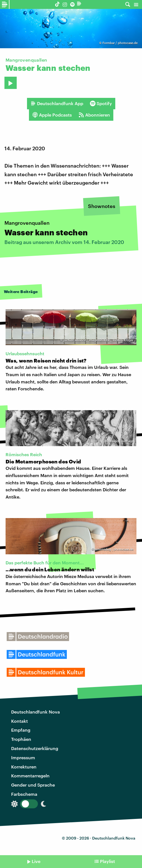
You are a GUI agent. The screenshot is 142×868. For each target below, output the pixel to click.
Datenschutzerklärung (35, 748)
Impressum (23, 757)
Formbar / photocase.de (120, 43)
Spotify (101, 103)
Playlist (107, 861)
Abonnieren (94, 115)
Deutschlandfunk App (57, 103)
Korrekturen (24, 767)
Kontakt (19, 721)
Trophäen (21, 739)
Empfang (21, 730)
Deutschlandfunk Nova (35, 712)
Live (36, 861)
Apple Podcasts (52, 115)
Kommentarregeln (30, 776)
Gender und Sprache (33, 785)
